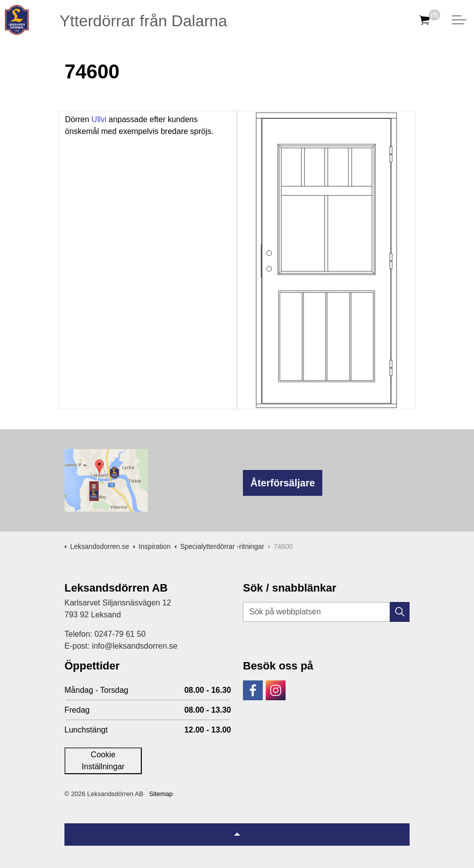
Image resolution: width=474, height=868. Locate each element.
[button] (400, 612)
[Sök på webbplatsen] (326, 612)
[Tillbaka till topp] (237, 835)
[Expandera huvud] (459, 20)
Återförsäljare (283, 483)
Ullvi (99, 119)
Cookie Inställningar (103, 761)
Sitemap (161, 794)
